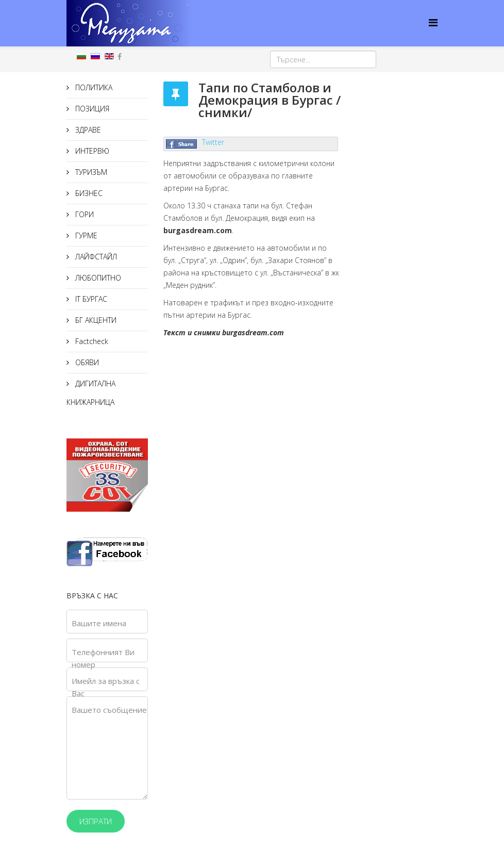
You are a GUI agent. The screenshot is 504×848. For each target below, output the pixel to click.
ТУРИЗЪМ (90, 172)
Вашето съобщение (109, 710)
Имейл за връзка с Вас (106, 687)
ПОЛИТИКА (93, 87)
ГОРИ (83, 214)
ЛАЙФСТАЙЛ (95, 257)
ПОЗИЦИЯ (91, 109)
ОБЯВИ (86, 362)
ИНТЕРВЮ (91, 151)
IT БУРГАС (90, 299)
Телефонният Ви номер (103, 658)
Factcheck (91, 341)
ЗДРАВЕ (87, 130)
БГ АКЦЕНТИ (95, 320)
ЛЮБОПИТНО (97, 278)
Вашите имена (99, 623)
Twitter (213, 142)
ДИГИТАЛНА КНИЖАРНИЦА (91, 393)
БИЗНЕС (88, 193)
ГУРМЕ (85, 235)
